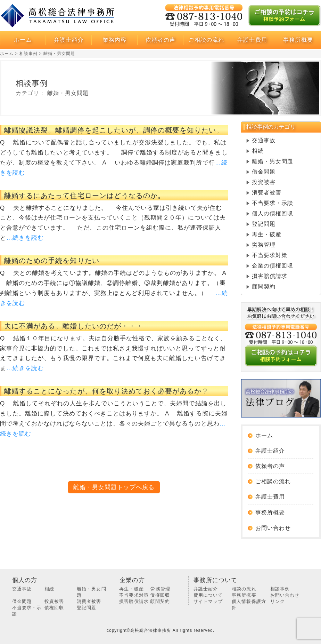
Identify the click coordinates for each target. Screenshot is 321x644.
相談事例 (280, 589)
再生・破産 (267, 234)
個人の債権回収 (273, 213)
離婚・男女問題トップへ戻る (114, 487)
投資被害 (264, 182)
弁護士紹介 (69, 40)
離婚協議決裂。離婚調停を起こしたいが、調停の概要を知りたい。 (114, 130)
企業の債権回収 (273, 266)
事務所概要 (298, 40)
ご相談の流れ (206, 40)
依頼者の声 (160, 40)
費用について (208, 595)
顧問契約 (264, 287)
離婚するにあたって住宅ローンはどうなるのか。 (85, 196)
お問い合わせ (278, 528)
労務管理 (264, 245)
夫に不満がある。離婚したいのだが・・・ (74, 326)
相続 (258, 151)
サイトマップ (208, 601)
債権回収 (54, 608)
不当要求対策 (270, 255)
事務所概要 (273, 512)
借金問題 (264, 172)
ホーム (23, 40)
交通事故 (264, 140)
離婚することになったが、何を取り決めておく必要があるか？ (106, 391)
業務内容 (115, 40)
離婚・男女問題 (273, 161)
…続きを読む (25, 238)
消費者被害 (267, 193)
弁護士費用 (252, 40)
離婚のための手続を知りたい (52, 261)
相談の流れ (244, 589)
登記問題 (264, 224)
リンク (278, 601)
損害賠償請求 (270, 276)
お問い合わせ (285, 595)
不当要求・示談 (273, 203)
